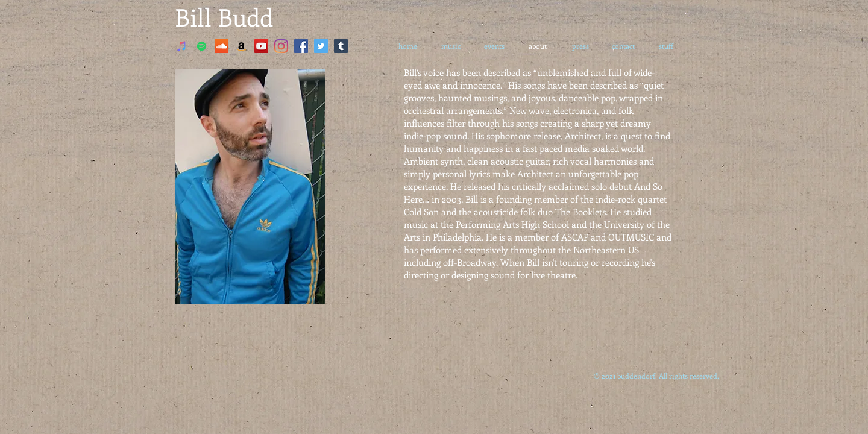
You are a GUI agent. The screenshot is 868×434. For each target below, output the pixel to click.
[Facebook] (301, 46)
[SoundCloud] (222, 46)
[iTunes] (182, 46)
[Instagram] (281, 46)
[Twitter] (321, 46)
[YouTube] (261, 46)
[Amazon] (241, 46)
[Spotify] (202, 46)
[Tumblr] (341, 46)
